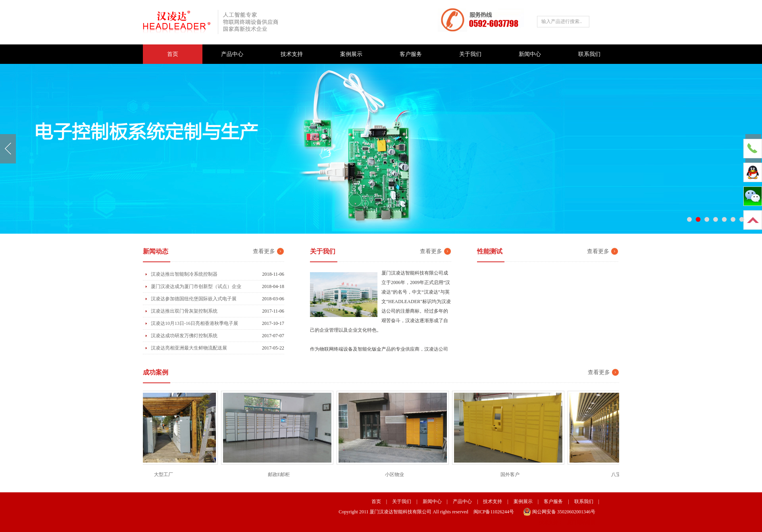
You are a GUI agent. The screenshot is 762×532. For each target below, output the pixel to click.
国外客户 (511, 474)
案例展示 (351, 54)
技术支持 (292, 54)
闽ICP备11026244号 (494, 512)
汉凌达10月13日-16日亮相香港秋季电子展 (194, 323)
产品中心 (232, 54)
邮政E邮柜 (280, 474)
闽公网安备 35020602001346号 (559, 512)
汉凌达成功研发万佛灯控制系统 (184, 336)
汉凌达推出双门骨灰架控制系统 (184, 311)
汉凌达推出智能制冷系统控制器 (184, 274)
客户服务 (411, 54)
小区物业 (396, 474)
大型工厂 (165, 474)
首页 (173, 54)
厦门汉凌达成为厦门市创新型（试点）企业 (196, 286)
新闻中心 (530, 54)
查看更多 (264, 251)
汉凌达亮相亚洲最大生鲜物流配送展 (189, 348)
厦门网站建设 (581, 522)
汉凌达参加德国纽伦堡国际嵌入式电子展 (194, 299)
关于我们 (470, 54)
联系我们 (589, 54)
